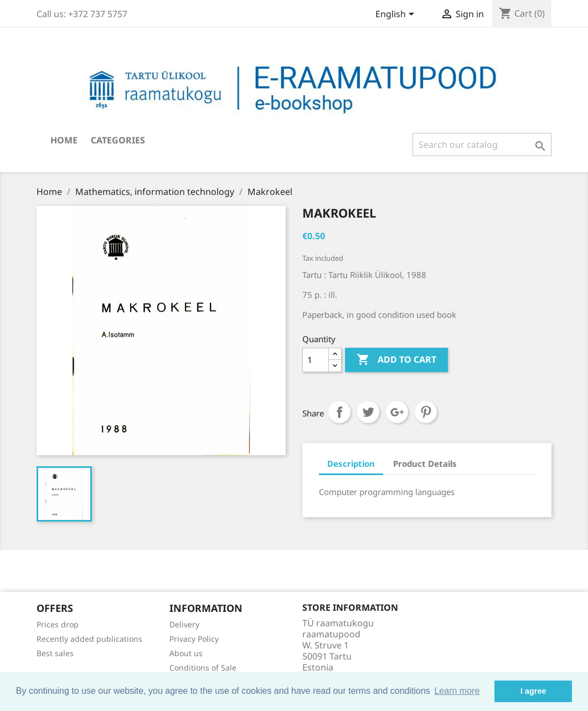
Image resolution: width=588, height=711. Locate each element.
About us (186, 653)
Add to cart (396, 360)
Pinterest (426, 412)
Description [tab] (351, 463)
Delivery (184, 624)
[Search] (482, 145)
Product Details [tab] (425, 463)
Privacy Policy (194, 639)
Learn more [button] (457, 691)
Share (339, 412)
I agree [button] (533, 691)
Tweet (368, 412)
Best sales (55, 653)
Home (64, 140)
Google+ (397, 412)
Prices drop (58, 624)
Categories (118, 140)
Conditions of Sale (203, 668)
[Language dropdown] (397, 15)
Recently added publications (89, 639)
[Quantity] (316, 360)
